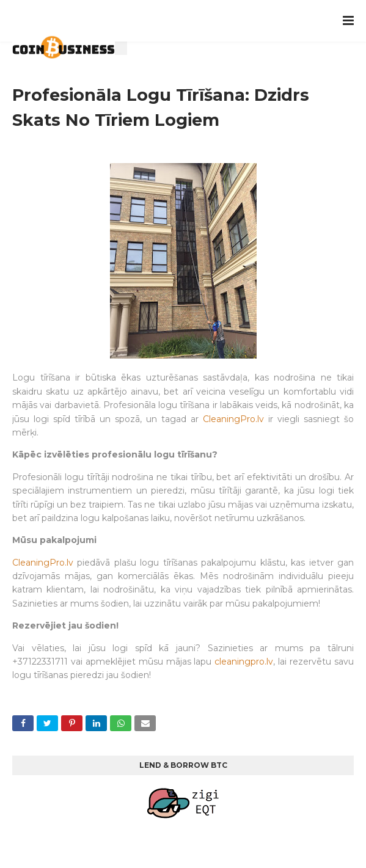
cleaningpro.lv (244, 662)
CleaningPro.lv (233, 419)
